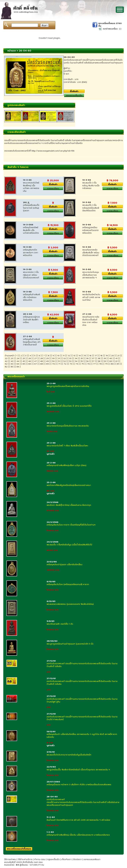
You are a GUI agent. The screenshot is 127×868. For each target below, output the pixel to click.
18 (101, 356)
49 (47, 361)
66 (30, 364)
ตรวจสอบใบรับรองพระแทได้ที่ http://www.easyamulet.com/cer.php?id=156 (39, 151)
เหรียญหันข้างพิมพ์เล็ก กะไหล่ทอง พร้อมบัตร (31, 297)
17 (96, 356)
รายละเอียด (53, 188)
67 (36, 364)
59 (105, 361)
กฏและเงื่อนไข (53, 859)
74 (77, 364)
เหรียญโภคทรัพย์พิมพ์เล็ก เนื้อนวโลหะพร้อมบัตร (31, 230)
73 (71, 364)
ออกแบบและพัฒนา (92, 859)
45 (24, 361)
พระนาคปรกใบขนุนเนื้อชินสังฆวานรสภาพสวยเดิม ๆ (91, 275)
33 (70, 358)
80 (112, 364)
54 (76, 361)
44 (18, 361)
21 (118, 356)
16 (90, 356)
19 (107, 356)
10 (58, 356)
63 (12, 364)
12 (69, 356)
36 (87, 358)
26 (30, 358)
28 (42, 358)
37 (93, 358)
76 (88, 364)
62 (6, 364)
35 (82, 358)
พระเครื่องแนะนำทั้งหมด (19, 849)
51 (59, 361)
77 (94, 364)
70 (53, 364)
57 (93, 361)
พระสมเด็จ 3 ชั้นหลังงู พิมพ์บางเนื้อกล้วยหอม (91, 186)
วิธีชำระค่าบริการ (25, 859)
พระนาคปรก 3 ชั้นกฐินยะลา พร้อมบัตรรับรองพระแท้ (31, 275)
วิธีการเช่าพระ (10, 859)
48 (42, 361)
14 (80, 356)
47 (36, 361)
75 (83, 364)
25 (24, 358)
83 (12, 367)
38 (99, 358)
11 (64, 356)
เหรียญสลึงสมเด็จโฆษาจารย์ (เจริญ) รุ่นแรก (31, 208)
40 (111, 358)
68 (42, 364)
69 (47, 364)
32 (65, 358)
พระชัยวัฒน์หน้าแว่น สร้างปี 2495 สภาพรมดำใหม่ (91, 297)
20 (113, 356)
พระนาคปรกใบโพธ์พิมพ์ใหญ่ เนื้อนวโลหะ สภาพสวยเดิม (31, 187)
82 (6, 367)
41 (116, 358)
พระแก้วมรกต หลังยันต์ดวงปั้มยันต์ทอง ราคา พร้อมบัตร (91, 321)
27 (36, 358)
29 (47, 358)
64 (18, 364)
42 (6, 361)
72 (65, 364)
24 (18, 358)
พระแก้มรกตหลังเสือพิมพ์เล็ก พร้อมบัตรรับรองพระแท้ (91, 253)
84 (18, 367)
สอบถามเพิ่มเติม (74, 95)
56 (87, 361)
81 (118, 364)
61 (116, 361)
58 (99, 361)
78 (100, 364)
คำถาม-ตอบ (40, 859)
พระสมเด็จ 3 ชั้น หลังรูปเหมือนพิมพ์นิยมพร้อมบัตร (91, 208)
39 (105, 358)
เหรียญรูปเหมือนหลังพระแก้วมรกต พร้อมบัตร (90, 230)
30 (53, 358)
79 (106, 364)
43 (12, 361)
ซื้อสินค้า (74, 91)
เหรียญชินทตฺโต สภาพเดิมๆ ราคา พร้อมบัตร (31, 253)
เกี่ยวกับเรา (66, 859)
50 (53, 361)
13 (74, 356)
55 (82, 361)
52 (65, 361)
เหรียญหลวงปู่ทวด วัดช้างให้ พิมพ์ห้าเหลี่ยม (31, 320)
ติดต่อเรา (77, 859)
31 (59, 358)
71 (59, 364)
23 (12, 358)
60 (111, 361)
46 (30, 361)
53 (70, 361)
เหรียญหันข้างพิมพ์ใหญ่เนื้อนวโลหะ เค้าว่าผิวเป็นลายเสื (32, 342)
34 (76, 358)
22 (6, 358)
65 (24, 364)
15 (85, 356)
